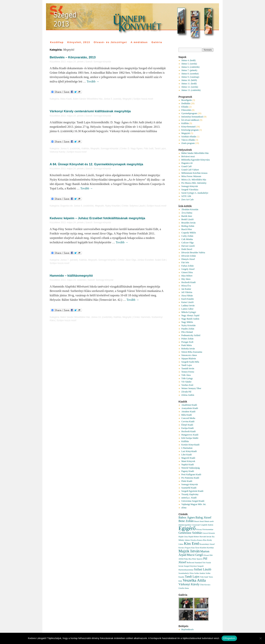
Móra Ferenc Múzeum (191, 176)
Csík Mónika (187, 239)
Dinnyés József (188, 259)
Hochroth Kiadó (189, 282)
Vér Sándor (187, 382)
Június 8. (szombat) (190, 74)
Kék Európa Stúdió (190, 438)
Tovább (93, 81)
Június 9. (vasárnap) (190, 77)
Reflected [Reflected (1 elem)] (191, 563)
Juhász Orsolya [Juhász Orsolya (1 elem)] (191, 540)
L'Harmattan (187, 448)
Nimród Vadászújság (191, 468)
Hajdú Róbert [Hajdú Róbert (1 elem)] (194, 537)
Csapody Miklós (189, 233)
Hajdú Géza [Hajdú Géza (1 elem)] (183, 537)
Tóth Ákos (186, 375)
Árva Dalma (187, 213)
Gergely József (188, 269)
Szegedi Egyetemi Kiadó (192, 491)
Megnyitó (127, 99)
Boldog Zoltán (188, 226)
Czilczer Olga (188, 243)
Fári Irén (185, 262)
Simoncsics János (189, 355)
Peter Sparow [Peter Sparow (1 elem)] (197, 559)
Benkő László (188, 219)
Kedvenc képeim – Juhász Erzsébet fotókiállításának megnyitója (97, 218)
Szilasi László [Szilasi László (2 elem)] (203, 569)
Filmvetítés (186, 110)
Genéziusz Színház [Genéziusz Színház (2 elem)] (190, 533)
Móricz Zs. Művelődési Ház (194, 180)
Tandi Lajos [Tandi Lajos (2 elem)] (192, 577)
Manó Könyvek (188, 461)
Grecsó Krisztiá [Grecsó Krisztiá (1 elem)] (209, 533)
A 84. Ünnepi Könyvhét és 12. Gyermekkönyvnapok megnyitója (96, 164)
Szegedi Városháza (190, 190)
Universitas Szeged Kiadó (193, 501)
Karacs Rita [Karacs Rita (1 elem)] (202, 540)
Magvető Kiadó (188, 458)
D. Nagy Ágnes (135, 149)
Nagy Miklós (187, 322)
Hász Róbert (187, 276)
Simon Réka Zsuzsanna (192, 352)
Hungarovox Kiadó (190, 435)
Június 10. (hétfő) (189, 80)
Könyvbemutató (189, 127)
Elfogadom (229, 638)
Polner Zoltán (188, 339)
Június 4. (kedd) (189, 60)
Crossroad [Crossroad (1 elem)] (196, 525)
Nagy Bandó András (190, 319)
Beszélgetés (187, 100)
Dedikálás (186, 103)
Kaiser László (188, 302)
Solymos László (137, 206)
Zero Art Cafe (188, 200)
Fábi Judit (149, 149)
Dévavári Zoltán (189, 256)
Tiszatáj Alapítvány (190, 494)
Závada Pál (186, 392)
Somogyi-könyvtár (102, 62)
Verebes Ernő (187, 385)
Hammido (145, 317)
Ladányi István (188, 306)
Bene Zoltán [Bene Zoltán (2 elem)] (186, 521)
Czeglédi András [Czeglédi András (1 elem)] (207, 525)
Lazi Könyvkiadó (189, 451)
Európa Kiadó (188, 428)
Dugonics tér (67, 206)
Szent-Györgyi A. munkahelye (195, 193)
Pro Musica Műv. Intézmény (194, 183)
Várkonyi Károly (57, 152)
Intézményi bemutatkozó (192, 117)
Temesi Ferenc (188, 372)
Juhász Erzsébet (145, 260)
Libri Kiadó (187, 455)
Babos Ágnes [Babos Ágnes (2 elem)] (187, 517)
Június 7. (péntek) (69, 260)
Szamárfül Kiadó (189, 488)
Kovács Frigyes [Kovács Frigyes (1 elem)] (185, 548)
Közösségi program (190, 130)
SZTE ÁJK (186, 196)
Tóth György (187, 378)
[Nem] (260, 638)
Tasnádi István (188, 368)
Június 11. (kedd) (189, 84)
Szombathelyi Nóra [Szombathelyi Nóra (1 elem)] (186, 573)
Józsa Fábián (187, 296)
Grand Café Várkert (190, 170)
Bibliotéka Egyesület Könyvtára (196, 160)
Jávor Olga (131, 260)
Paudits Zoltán (188, 329)
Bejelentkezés (188, 629)
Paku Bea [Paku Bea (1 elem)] (188, 559)
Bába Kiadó (66, 99)
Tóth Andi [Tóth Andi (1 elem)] (204, 577)
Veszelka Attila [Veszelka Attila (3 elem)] (194, 580)
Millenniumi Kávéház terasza (194, 173)
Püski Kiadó (187, 481)
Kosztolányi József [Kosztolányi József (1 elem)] (207, 544)
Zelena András (188, 395)
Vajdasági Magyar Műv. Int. (194, 504)
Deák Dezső (187, 249)
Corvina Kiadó (188, 421)
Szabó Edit (160, 260)
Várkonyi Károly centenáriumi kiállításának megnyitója (90, 111)
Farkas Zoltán (188, 266)
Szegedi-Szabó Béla (190, 362)
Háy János (186, 279)
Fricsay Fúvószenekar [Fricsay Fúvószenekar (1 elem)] (205, 529)
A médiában (139, 42)
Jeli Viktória (187, 292)
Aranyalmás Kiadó (190, 408)
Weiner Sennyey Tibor (191, 388)
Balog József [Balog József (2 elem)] (203, 517)
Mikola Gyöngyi (189, 312)
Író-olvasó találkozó (190, 120)
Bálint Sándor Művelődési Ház (88, 99)
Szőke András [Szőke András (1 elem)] (200, 573)
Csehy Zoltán (187, 236)
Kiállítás (85, 149)
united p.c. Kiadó (189, 498)
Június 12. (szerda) (190, 87)
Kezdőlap (57, 42)
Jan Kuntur (186, 289)
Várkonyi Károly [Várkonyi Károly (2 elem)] (189, 584)
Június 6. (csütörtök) (70, 149)
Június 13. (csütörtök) (102, 317)
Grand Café (187, 166)
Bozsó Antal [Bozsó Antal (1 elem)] (199, 521)
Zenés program (188, 143)
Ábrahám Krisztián (190, 209)
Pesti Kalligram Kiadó (191, 474)
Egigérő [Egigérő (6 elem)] (187, 528)
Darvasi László (188, 246)
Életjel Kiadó (187, 425)
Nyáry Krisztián (113, 206)
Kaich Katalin (188, 299)
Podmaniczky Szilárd (191, 335)
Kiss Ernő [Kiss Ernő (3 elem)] (192, 544)
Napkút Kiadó (188, 465)
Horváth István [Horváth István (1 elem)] (205, 537)
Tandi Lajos (160, 149)
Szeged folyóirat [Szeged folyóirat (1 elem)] (190, 566)
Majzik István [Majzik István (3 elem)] (189, 551)
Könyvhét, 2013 (79, 42)
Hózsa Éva (186, 286)
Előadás (185, 107)
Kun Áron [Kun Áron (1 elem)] (195, 548)
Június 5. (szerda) (113, 99)
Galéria (157, 42)
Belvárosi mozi (188, 156)
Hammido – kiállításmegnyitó (71, 276)
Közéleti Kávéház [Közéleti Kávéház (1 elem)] (207, 548)
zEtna (184, 508)
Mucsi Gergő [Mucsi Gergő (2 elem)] (195, 555)
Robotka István (188, 349)
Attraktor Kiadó (188, 412)
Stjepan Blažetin (189, 359)
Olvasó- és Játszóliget (110, 42)
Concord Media (188, 418)
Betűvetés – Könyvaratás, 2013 (73, 57)
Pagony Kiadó (188, 471)
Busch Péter (187, 229)
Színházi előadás (189, 137)
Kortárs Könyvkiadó (190, 445)
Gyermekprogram (189, 113)
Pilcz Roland (187, 332)
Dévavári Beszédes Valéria (193, 253)
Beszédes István (189, 223)
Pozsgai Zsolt (187, 342)
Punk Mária (187, 345)
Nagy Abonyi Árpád (190, 315)
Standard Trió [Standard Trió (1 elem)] (200, 563)
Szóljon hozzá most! (143, 99)
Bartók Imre (187, 216)
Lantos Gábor (188, 309)
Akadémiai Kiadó (189, 405)
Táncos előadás (188, 140)
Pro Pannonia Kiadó (190, 478)
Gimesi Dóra (187, 272)
